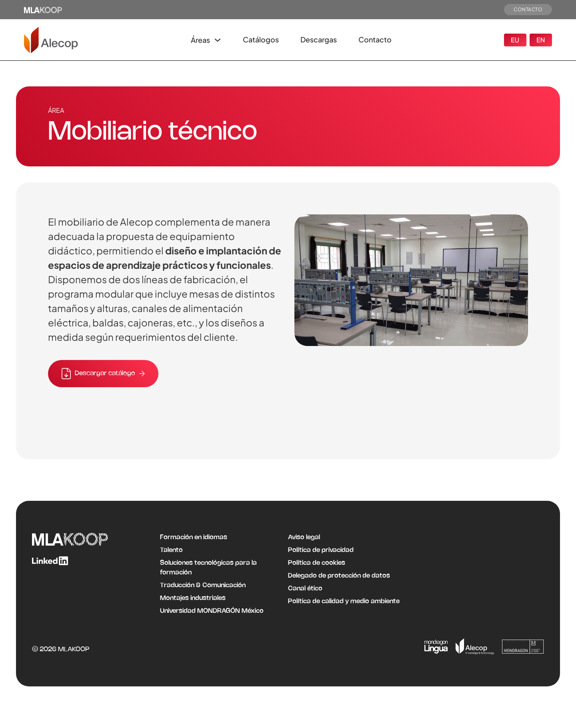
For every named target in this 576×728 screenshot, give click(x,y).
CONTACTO (528, 9)
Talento (171, 550)
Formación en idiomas (194, 537)
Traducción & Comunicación (203, 585)
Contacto (375, 39)
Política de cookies (317, 563)
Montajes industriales (193, 598)
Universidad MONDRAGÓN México (212, 611)
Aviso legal (304, 537)
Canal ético (305, 589)
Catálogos (261, 39)
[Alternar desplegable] (218, 40)
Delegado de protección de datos (339, 576)
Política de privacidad (321, 550)
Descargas (319, 39)
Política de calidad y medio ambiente (344, 601)
